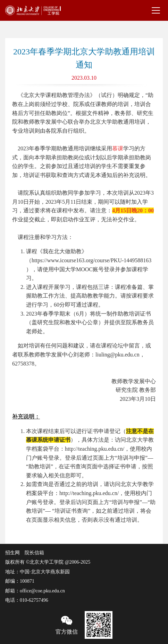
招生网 (12, 553)
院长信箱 (34, 553)
